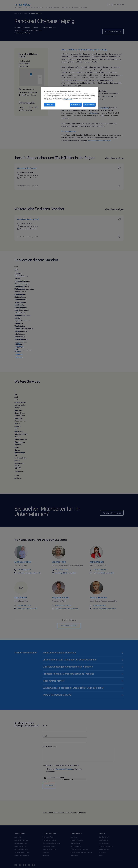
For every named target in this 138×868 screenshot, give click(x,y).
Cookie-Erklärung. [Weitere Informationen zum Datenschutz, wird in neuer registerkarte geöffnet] (69, 100)
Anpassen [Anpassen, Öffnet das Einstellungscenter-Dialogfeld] (50, 105)
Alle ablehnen (76, 105)
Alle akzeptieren (89, 105)
